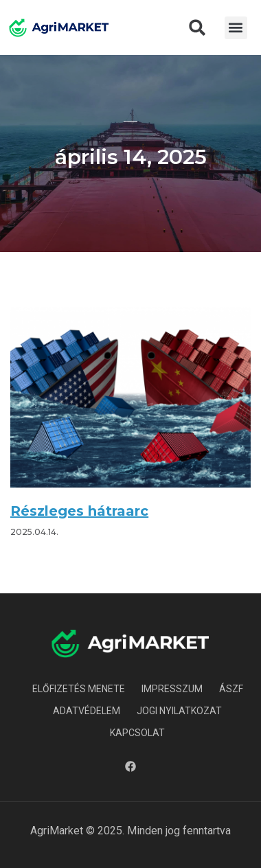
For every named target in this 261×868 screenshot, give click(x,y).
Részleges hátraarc (79, 511)
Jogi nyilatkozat (179, 711)
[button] (197, 27)
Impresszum (172, 689)
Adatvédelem (87, 711)
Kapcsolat (137, 733)
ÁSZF (231, 689)
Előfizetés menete (79, 689)
